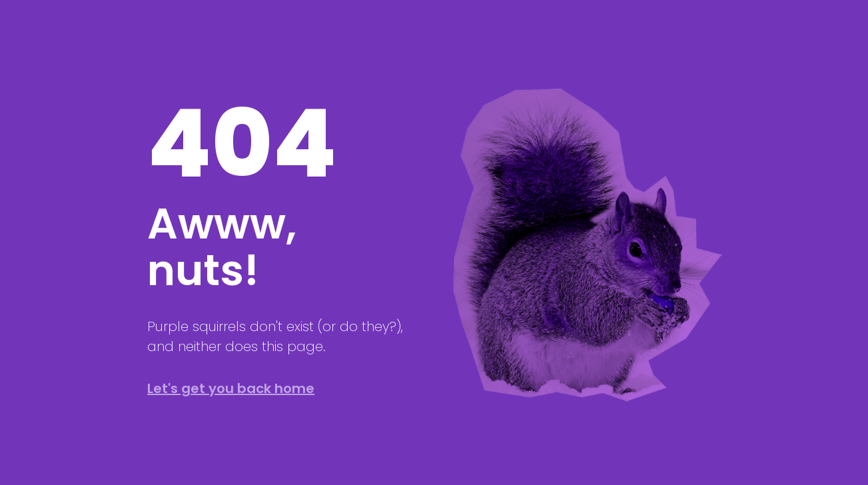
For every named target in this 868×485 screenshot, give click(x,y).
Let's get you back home (231, 388)
